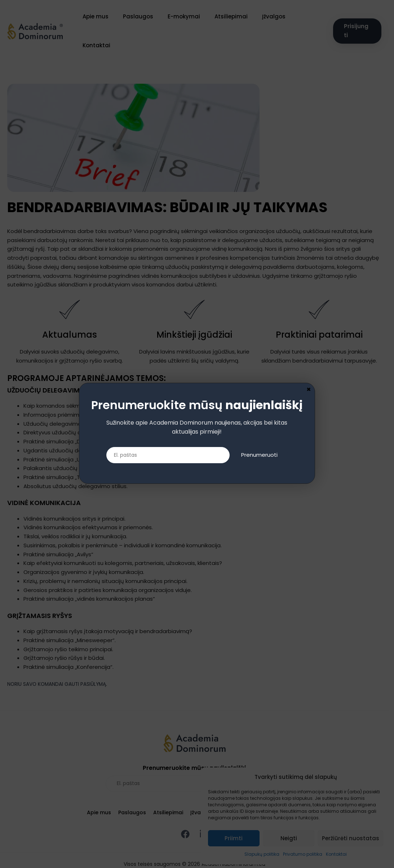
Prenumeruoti (263, 455)
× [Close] (309, 389)
